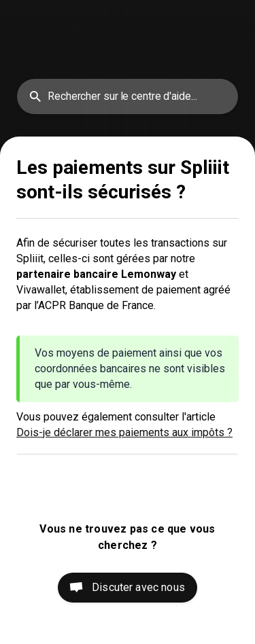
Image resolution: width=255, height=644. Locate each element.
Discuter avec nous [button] (138, 587)
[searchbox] (128, 96)
